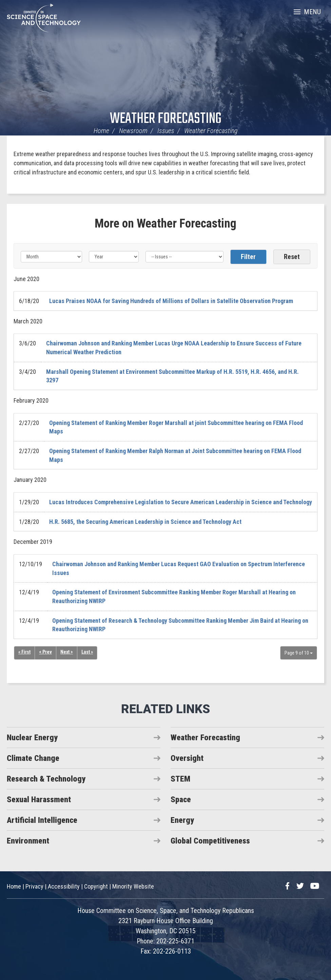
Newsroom (133, 131)
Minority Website (133, 886)
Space (181, 800)
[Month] (51, 257)
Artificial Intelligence (42, 820)
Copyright (96, 886)
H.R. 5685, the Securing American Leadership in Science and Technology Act (145, 522)
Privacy (34, 886)
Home (101, 131)
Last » (87, 652)
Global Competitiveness (210, 841)
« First (24, 652)
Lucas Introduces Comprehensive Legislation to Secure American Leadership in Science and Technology (181, 502)
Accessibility (64, 886)
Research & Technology (46, 779)
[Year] (114, 257)
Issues (166, 131)
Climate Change (33, 758)
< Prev (45, 652)
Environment (28, 841)
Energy (182, 820)
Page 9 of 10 (299, 653)
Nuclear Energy (32, 738)
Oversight (187, 758)
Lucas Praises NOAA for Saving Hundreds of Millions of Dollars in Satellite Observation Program (171, 301)
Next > (67, 652)
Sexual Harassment (39, 800)
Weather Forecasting (166, 119)
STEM (180, 779)
